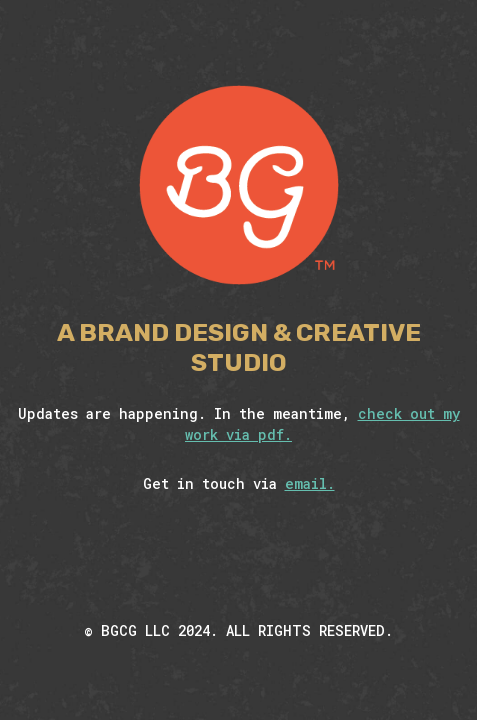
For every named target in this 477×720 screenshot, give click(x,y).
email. (310, 483)
